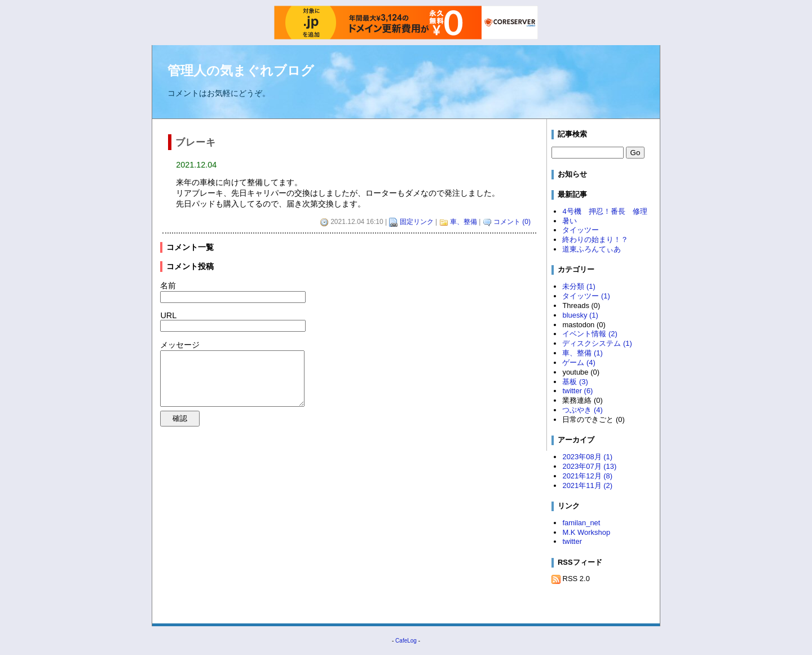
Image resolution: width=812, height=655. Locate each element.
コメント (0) (512, 222)
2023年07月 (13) (589, 466)
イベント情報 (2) (590, 334)
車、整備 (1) (582, 353)
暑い (570, 221)
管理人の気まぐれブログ (241, 71)
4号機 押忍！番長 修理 (604, 211)
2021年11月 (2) (587, 485)
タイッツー (581, 230)
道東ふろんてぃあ (592, 249)
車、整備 (464, 222)
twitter (572, 541)
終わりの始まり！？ (595, 239)
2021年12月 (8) (587, 476)
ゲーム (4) (579, 362)
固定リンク (417, 222)
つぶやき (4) (582, 410)
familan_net (581, 523)
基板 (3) (575, 382)
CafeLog (406, 641)
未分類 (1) (579, 286)
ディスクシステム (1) (597, 343)
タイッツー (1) (586, 296)
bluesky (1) (580, 315)
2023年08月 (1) (587, 457)
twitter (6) (577, 391)
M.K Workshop (586, 532)
